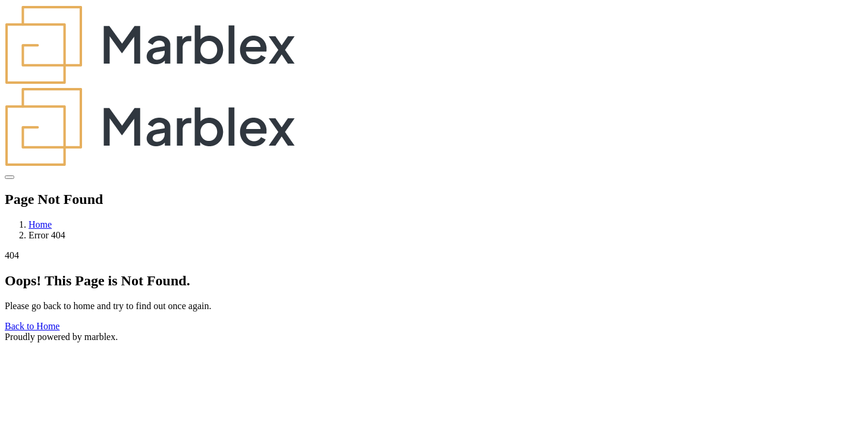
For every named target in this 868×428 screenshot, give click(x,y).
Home (40, 224)
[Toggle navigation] (10, 177)
